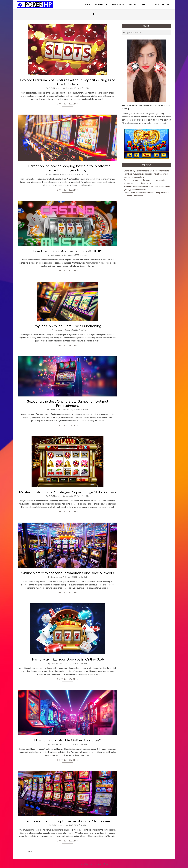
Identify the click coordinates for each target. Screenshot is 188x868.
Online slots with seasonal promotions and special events (68, 573)
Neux (91, 864)
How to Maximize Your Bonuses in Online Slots (68, 659)
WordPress (105, 864)
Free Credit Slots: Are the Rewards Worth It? (68, 251)
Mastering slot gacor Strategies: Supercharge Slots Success (68, 492)
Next (30, 852)
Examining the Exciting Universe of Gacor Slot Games (68, 821)
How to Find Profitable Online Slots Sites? (68, 740)
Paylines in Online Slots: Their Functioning (68, 326)
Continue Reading (68, 104)
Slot (88, 88)
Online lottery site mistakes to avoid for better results (146, 171)
